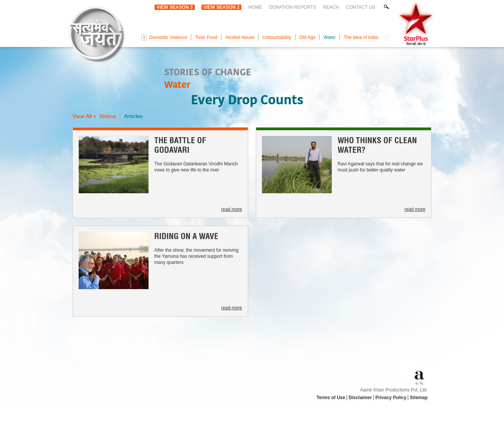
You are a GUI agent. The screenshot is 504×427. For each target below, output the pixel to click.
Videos (108, 116)
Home (255, 7)
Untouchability (277, 37)
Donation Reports (292, 7)
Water (330, 37)
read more (232, 209)
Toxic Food (206, 37)
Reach (331, 7)
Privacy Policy (391, 398)
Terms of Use (331, 398)
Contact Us (361, 7)
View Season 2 (222, 7)
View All (82, 116)
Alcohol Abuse (240, 37)
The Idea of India (361, 37)
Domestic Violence (168, 37)
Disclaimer (360, 398)
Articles (133, 116)
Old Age (308, 37)
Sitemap (419, 398)
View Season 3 (175, 7)
